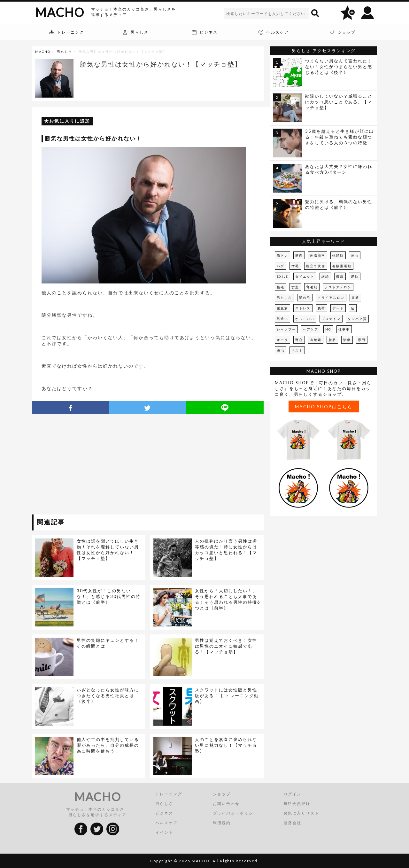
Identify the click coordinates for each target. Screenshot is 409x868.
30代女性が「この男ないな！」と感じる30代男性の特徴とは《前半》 (109, 596)
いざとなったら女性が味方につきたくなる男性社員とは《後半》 (108, 696)
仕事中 (344, 329)
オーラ (282, 340)
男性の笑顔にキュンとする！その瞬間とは (108, 643)
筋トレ (282, 255)
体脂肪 (338, 255)
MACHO (60, 12)
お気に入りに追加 (70, 121)
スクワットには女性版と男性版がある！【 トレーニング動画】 (227, 696)
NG (328, 329)
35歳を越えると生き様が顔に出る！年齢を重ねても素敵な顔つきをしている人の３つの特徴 (340, 137)
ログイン (292, 794)
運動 (355, 276)
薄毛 (355, 255)
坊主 (295, 287)
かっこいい (305, 319)
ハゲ (281, 266)
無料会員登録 (297, 804)
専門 (362, 340)
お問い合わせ (226, 804)
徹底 (340, 276)
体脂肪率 (318, 255)
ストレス (303, 308)
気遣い (282, 319)
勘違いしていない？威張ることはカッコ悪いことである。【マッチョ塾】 (339, 102)
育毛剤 (312, 287)
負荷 (321, 308)
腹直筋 (282, 308)
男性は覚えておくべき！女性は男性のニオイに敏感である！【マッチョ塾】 (226, 646)
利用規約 (222, 823)
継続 (325, 276)
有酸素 (316, 340)
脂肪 (332, 340)
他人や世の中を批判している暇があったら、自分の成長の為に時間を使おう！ (108, 745)
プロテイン (331, 319)
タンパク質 (357, 319)
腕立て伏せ (316, 266)
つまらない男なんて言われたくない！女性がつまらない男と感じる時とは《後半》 (339, 67)
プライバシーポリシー (235, 813)
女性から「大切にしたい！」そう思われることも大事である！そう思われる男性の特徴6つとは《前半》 (228, 599)
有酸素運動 (342, 266)
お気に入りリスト (301, 813)
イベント (164, 832)
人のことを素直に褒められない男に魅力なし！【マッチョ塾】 (226, 745)
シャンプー (286, 329)
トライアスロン (331, 298)
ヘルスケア (166, 823)
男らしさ (65, 52)
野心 (299, 340)
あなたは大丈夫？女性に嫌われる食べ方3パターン (339, 169)
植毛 (281, 287)
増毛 (295, 266)
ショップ (222, 794)
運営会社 (292, 823)
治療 (347, 340)
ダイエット (305, 276)
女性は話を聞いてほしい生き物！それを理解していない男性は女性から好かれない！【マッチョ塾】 (108, 550)
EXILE (282, 276)
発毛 (281, 350)
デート (338, 308)
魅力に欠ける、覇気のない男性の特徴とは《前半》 (339, 204)
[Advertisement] (90, 466)
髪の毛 (305, 298)
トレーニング (169, 794)
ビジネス (164, 813)
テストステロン (338, 287)
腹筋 (355, 298)
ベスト (297, 350)
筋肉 (299, 255)
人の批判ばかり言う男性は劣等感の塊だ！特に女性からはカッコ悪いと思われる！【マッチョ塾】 (226, 550)
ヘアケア (311, 329)
